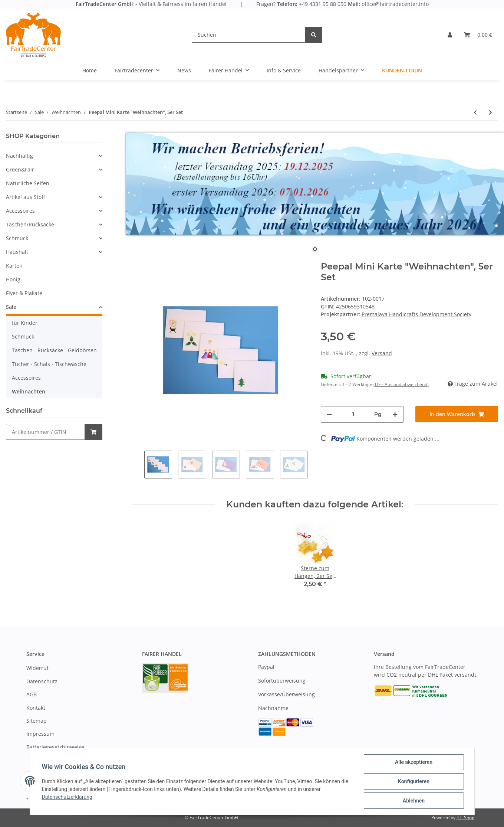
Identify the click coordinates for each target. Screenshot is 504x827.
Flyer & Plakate (24, 293)
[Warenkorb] (478, 35)
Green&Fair (20, 169)
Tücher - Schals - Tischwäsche (49, 364)
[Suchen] (249, 35)
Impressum (40, 734)
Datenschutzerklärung (67, 797)
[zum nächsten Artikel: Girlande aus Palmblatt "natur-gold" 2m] (490, 112)
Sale (11, 307)
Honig (13, 279)
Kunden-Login (402, 70)
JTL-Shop (465, 818)
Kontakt (36, 708)
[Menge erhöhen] (395, 414)
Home (90, 70)
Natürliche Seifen (28, 183)
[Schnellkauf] (45, 432)
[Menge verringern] (329, 414)
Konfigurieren (414, 781)
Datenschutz (42, 681)
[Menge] (353, 414)
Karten (14, 266)
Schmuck (17, 238)
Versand (382, 353)
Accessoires (20, 211)
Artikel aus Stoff (25, 197)
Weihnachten (29, 391)
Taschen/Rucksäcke (30, 224)
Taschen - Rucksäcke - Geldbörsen (54, 350)
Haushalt (17, 252)
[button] (450, 35)
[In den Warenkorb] (457, 414)
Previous (138, 465)
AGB (32, 694)
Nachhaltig (19, 156)
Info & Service (284, 70)
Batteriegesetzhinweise (55, 747)
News (184, 70)
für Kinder (25, 323)
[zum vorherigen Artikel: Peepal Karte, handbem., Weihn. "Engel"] (475, 112)
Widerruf (37, 668)
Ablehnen (414, 801)
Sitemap (37, 721)
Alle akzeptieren (414, 762)
